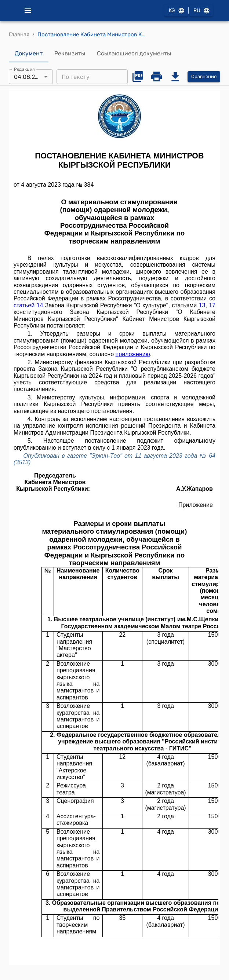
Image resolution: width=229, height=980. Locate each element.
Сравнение (204, 77)
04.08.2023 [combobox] (30, 77)
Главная (19, 34)
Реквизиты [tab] (70, 54)
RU (201, 11)
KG (176, 11)
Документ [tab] (29, 54)
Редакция (24, 69)
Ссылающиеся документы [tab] (134, 54)
